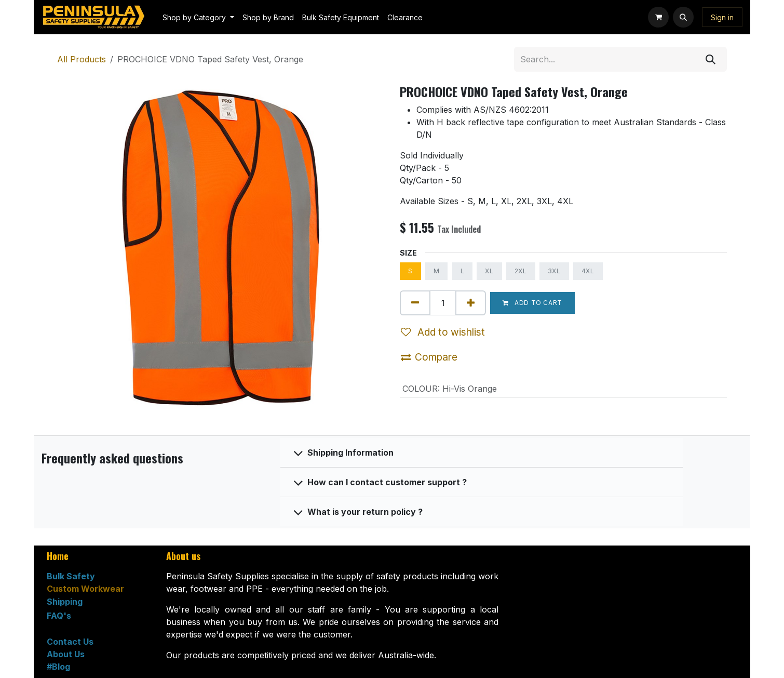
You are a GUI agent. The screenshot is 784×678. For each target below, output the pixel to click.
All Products (82, 59)
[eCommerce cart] (658, 17)
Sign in (722, 17)
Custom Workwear (85, 589)
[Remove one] (415, 303)
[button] (683, 17)
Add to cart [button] (532, 303)
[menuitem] (198, 17)
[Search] (711, 59)
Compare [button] (429, 357)
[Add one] (471, 303)
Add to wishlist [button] (443, 332)
